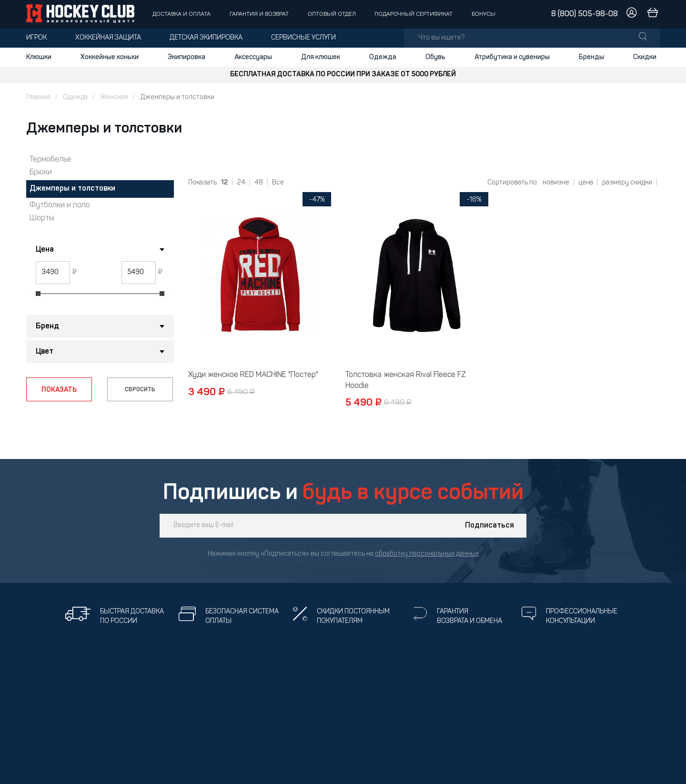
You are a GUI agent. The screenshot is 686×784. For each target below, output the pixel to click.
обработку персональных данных (427, 554)
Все (278, 183)
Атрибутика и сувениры (512, 57)
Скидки (645, 57)
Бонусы (484, 14)
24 (241, 183)
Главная (38, 97)
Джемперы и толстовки (72, 189)
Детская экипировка (206, 38)
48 (259, 183)
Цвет (45, 352)
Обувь (435, 57)
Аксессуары (253, 57)
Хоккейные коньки (110, 57)
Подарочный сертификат (414, 14)
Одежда (383, 57)
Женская (114, 97)
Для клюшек (321, 57)
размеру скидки (627, 183)
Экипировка (187, 57)
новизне (556, 183)
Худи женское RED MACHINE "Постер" (253, 375)
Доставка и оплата (182, 14)
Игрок (36, 38)
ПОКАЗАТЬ (59, 390)
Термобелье (50, 160)
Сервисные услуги (303, 38)
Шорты (42, 218)
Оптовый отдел (332, 14)
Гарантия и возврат (259, 14)
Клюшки (39, 57)
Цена (45, 250)
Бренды (591, 57)
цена (586, 183)
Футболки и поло (60, 205)
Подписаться (489, 526)
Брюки (41, 173)
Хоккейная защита (108, 38)
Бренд (47, 326)
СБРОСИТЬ (140, 390)
